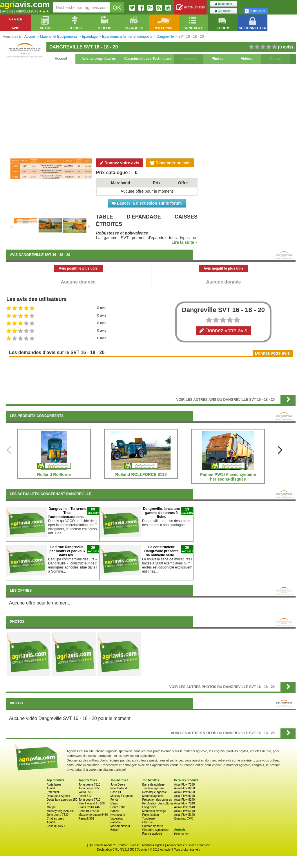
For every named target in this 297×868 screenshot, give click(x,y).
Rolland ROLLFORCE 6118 (141, 474)
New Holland (119, 788)
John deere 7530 (58, 815)
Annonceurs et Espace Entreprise (188, 845)
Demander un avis (170, 163)
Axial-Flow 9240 (184, 796)
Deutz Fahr (118, 807)
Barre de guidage (153, 785)
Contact (122, 845)
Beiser (115, 830)
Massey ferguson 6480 (93, 815)
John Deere (118, 785)
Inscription (223, 4)
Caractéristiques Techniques (148, 59)
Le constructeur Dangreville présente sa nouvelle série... (161, 551)
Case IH (116, 792)
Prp (49, 803)
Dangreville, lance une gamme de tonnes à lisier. (161, 513)
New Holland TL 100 (92, 803)
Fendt (114, 800)
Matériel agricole (153, 796)
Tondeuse (148, 819)
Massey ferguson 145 (61, 811)
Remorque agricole (154, 792)
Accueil (61, 59)
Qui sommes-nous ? (102, 845)
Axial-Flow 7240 (184, 803)
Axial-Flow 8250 (184, 788)
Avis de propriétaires (99, 59)
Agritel (51, 788)
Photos (218, 59)
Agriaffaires (54, 785)
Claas (114, 803)
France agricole (152, 834)
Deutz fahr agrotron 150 (62, 800)
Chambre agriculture (155, 830)
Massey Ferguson (122, 796)
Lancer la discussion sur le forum (147, 203)
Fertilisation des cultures (158, 803)
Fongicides (149, 807)
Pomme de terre (153, 826)
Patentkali (53, 792)
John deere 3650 (89, 788)
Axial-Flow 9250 (184, 792)
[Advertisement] (151, 110)
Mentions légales (153, 845)
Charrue (147, 822)
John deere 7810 (89, 785)
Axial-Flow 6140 (184, 811)
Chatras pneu (55, 819)
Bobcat (115, 811)
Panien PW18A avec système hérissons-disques (228, 477)
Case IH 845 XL (57, 826)
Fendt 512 (85, 796)
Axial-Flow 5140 (184, 815)
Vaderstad (117, 819)
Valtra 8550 (86, 792)
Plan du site (182, 834)
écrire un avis (190, 7)
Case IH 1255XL (89, 811)
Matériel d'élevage (154, 811)
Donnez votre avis (119, 163)
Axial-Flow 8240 (184, 800)
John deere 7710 (89, 800)
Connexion (224, 11)
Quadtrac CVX (183, 819)
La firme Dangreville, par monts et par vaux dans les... (67, 551)
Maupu (51, 807)
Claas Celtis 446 (89, 807)
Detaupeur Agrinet (58, 796)
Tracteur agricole (153, 788)
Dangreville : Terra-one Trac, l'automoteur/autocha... (68, 513)
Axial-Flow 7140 (184, 807)
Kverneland (118, 815)
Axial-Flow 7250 (184, 785)
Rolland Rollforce (54, 474)
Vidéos (246, 59)
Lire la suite (184, 242)
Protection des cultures (157, 800)
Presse (135, 845)
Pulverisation (150, 815)
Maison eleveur (120, 826)
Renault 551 (86, 819)
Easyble (116, 822)
